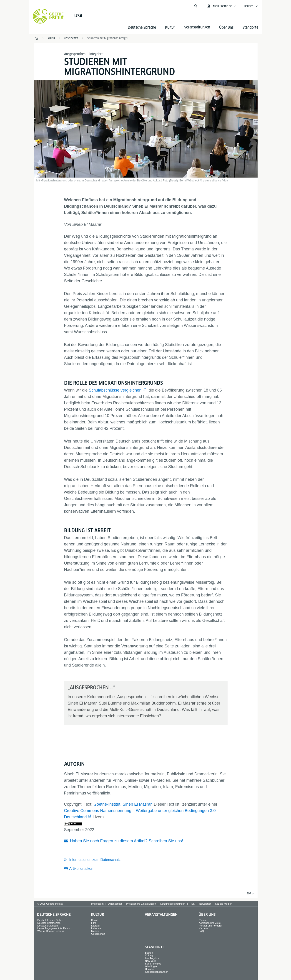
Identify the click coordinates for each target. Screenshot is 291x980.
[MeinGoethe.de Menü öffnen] (221, 6)
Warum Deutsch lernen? (51, 931)
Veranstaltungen (161, 915)
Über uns (226, 27)
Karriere (203, 928)
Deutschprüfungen (48, 926)
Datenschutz (115, 904)
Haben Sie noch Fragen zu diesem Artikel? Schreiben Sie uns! (127, 841)
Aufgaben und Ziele (210, 923)
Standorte (250, 27)
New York (150, 961)
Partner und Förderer (211, 926)
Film (94, 923)
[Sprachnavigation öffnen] (251, 6)
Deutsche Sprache (142, 27)
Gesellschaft (98, 934)
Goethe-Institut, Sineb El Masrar (122, 804)
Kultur (170, 27)
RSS (192, 904)
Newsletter (205, 904)
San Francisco (153, 964)
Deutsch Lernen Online (50, 920)
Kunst (94, 920)
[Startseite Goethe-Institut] (48, 16)
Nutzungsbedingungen (173, 904)
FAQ (201, 931)
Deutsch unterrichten (49, 923)
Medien (95, 931)
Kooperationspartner (156, 972)
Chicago (150, 955)
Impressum (97, 904)
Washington (152, 966)
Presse (203, 920)
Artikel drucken (81, 869)
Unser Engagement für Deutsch (55, 928)
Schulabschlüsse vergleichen (115, 390)
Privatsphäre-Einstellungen (141, 904)
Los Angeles (152, 958)
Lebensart (97, 928)
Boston (149, 953)
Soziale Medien (224, 904)
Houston (150, 969)
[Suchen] (196, 6)
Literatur (96, 926)
